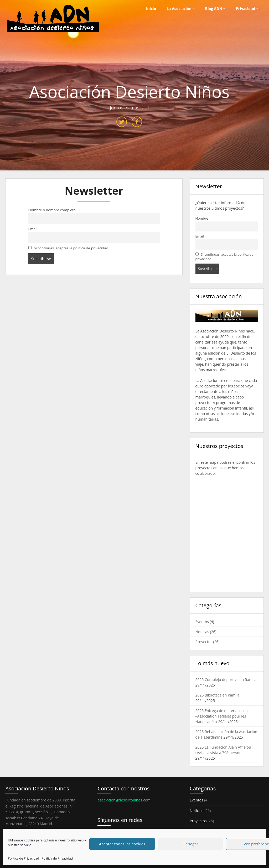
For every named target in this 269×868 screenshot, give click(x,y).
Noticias (202, 632)
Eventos (202, 622)
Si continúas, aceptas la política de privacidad (68, 248)
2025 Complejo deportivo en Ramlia (226, 680)
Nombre (202, 218)
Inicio (151, 9)
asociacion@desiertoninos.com (124, 800)
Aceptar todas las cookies (122, 844)
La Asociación (179, 9)
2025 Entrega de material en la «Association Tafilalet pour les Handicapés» (222, 716)
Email (33, 229)
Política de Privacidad (23, 858)
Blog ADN (214, 9)
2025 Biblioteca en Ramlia (218, 695)
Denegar (190, 844)
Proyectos (204, 642)
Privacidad (246, 9)
